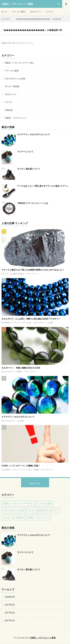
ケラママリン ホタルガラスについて (34, 134)
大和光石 (9, 110)
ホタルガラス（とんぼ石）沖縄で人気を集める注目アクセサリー (31, 319)
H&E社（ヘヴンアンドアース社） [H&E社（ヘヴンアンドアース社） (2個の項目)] (18, 503)
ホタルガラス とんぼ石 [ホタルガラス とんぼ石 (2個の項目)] (14, 510)
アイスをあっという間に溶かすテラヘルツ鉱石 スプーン (43, 186)
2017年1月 (10, 620)
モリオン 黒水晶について (29, 169)
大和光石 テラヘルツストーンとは (33, 203)
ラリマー (50, 12)
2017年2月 (10, 613)
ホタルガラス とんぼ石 (15, 79)
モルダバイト (36, 12)
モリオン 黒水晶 (12, 86)
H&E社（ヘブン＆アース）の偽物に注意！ (21, 466)
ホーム (4, 12)
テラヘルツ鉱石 (19, 12)
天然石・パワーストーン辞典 (43, 638)
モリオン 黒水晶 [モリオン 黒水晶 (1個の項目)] (35, 510)
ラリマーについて (25, 152)
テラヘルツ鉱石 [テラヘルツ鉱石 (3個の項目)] (45, 503)
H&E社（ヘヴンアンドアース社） (20, 63)
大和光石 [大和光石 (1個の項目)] (19, 517)
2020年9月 (10, 597)
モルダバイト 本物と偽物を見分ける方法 (21, 368)
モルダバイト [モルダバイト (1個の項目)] (53, 510)
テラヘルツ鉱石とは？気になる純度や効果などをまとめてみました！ (33, 270)
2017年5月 (10, 605)
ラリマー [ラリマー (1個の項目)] (7, 517)
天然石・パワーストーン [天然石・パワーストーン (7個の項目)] (38, 517)
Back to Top (35, 483)
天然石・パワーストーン (16, 118)
